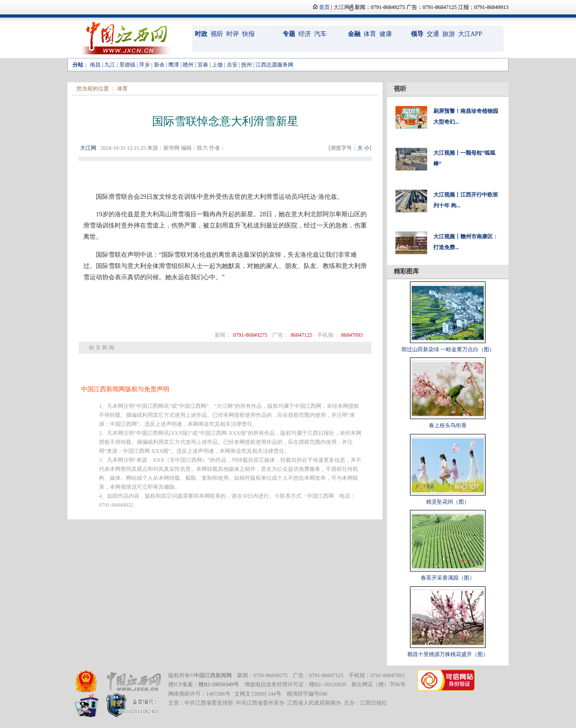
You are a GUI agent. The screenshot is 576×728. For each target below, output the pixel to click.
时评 (233, 34)
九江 (110, 65)
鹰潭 (174, 65)
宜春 (203, 65)
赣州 (188, 65)
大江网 (88, 148)
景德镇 (127, 65)
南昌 (95, 65)
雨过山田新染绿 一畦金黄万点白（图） (448, 349)
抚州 (247, 65)
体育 (370, 34)
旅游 (449, 34)
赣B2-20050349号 (219, 684)
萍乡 (144, 65)
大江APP (470, 34)
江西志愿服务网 (274, 65)
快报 (248, 34)
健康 (386, 34)
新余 (159, 65)
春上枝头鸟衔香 (448, 425)
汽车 (320, 34)
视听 (217, 34)
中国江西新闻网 (213, 675)
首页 (324, 7)
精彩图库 (406, 271)
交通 (433, 34)
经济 (305, 34)
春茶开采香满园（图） (448, 578)
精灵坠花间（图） (448, 502)
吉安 (232, 65)
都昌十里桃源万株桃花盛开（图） (448, 654)
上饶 (217, 65)
